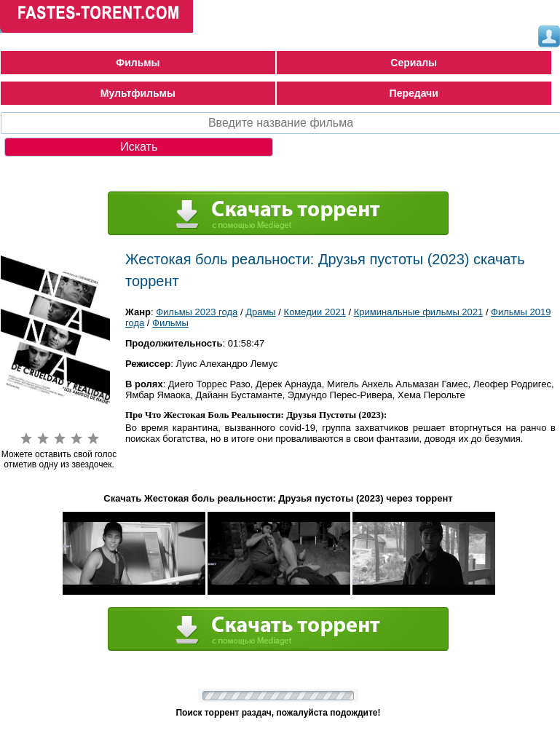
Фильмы (138, 63)
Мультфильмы (138, 93)
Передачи (414, 93)
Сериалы (414, 63)
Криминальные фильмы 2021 (419, 312)
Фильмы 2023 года (197, 312)
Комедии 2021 (315, 312)
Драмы (261, 312)
